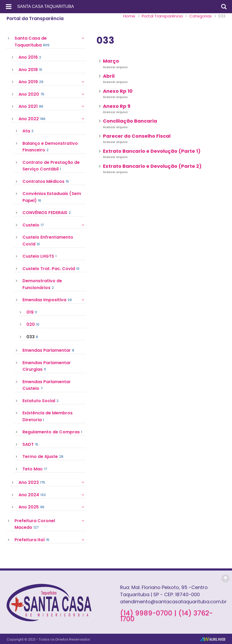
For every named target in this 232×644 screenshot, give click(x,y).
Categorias (200, 16)
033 (32, 337)
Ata (28, 131)
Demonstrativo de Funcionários (42, 284)
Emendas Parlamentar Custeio (47, 385)
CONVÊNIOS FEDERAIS (47, 213)
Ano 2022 (52, 119)
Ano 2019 (52, 82)
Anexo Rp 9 (117, 106)
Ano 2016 (30, 57)
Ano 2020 (52, 94)
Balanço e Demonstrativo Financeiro (50, 147)
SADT (30, 444)
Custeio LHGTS (39, 256)
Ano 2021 (52, 106)
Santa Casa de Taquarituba (50, 42)
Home (129, 16)
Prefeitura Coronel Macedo (50, 524)
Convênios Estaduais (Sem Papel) (52, 197)
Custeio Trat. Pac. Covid (51, 269)
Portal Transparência (162, 16)
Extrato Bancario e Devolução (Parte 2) (152, 166)
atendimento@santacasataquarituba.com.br (173, 602)
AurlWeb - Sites (213, 639)
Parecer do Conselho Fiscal (137, 136)
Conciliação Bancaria (130, 121)
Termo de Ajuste (43, 457)
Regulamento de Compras (52, 432)
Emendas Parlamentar (48, 350)
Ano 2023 (52, 483)
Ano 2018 (30, 70)
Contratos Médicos (46, 182)
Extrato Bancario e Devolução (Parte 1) (152, 151)
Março (111, 61)
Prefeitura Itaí (50, 540)
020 (33, 325)
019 (32, 312)
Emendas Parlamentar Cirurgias (47, 366)
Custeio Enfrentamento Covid (48, 241)
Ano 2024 (52, 495)
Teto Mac (35, 469)
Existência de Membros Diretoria (48, 416)
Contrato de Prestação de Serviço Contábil (51, 166)
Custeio (54, 225)
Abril (109, 76)
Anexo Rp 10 (118, 91)
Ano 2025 (52, 507)
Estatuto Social (41, 401)
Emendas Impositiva (54, 300)
